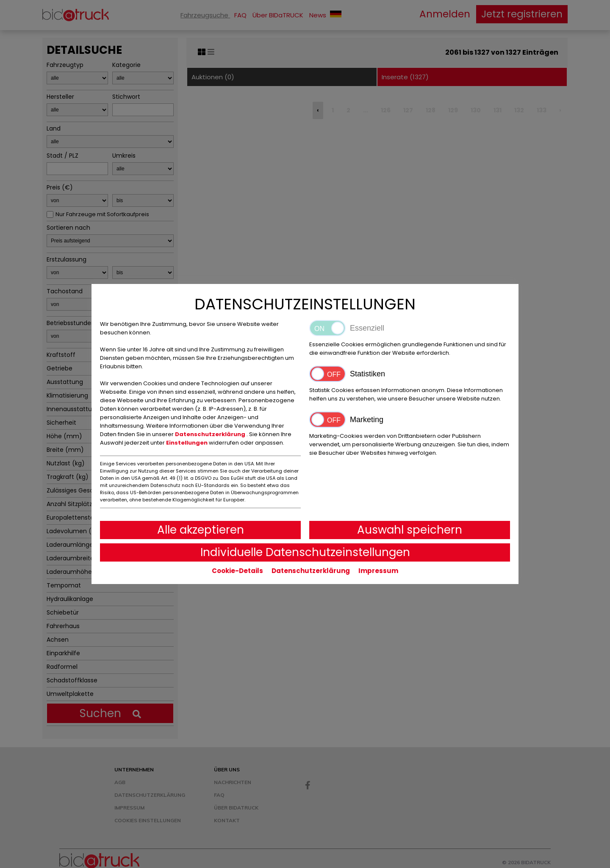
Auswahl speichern (410, 530)
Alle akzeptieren (201, 530)
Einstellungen (187, 443)
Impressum (378, 571)
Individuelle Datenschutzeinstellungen (305, 552)
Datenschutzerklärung (211, 434)
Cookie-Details (237, 571)
